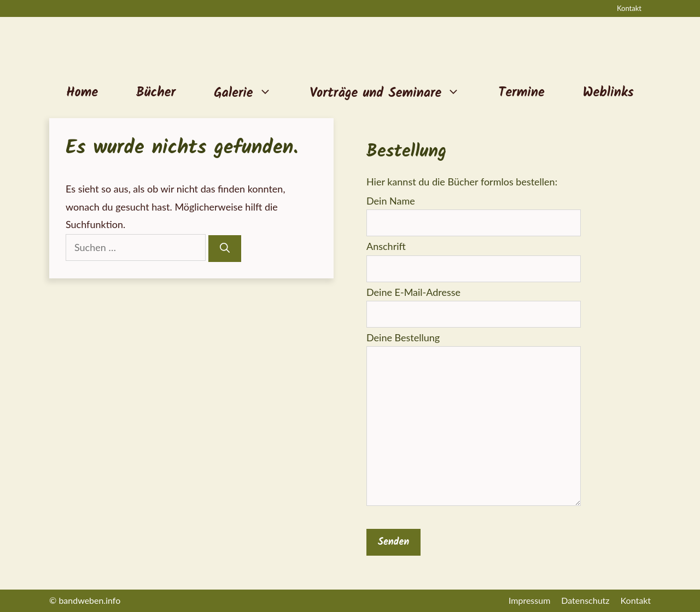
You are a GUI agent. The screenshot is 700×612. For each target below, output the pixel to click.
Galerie (252, 93)
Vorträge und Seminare (395, 93)
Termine (521, 93)
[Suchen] (225, 249)
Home (82, 93)
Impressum (529, 600)
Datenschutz (585, 600)
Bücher (156, 93)
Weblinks (608, 93)
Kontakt (629, 8)
